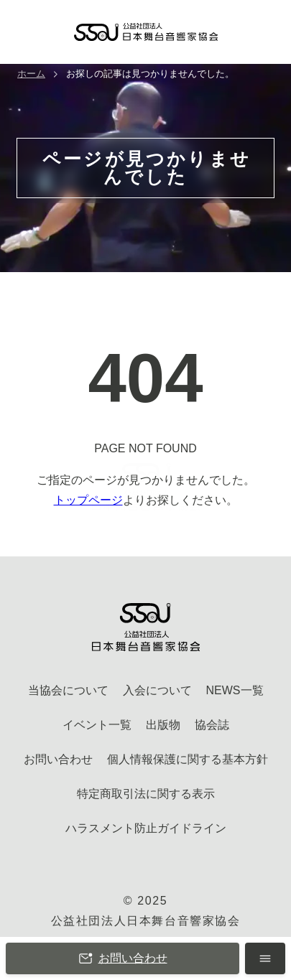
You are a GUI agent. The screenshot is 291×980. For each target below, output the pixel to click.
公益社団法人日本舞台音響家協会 (146, 921)
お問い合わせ (123, 958)
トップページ (88, 500)
